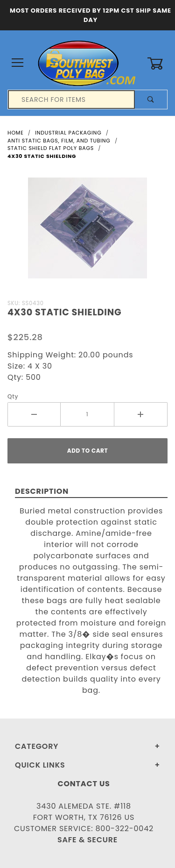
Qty (13, 396)
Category (37, 746)
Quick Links (40, 765)
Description (42, 491)
